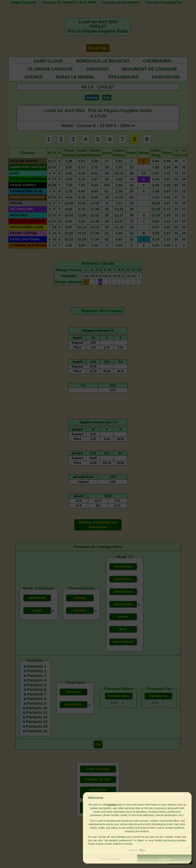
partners (112, 805)
